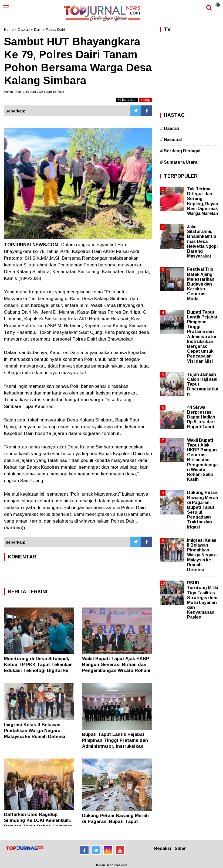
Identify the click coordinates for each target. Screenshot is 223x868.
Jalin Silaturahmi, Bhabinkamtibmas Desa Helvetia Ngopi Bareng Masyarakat (202, 241)
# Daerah (170, 128)
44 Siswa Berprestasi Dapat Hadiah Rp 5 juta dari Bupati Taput (201, 417)
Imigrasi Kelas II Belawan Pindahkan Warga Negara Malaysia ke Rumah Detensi (35, 731)
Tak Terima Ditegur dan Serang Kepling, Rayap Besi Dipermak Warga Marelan (203, 201)
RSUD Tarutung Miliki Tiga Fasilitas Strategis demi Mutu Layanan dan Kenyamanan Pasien (203, 600)
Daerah (24, 30)
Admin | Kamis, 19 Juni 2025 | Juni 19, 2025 (34, 92)
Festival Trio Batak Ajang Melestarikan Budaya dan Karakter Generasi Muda (201, 284)
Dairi (38, 30)
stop (146, 100)
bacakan (127, 100)
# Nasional (171, 140)
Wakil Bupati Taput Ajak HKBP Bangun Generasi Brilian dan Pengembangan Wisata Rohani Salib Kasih (202, 460)
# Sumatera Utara (179, 162)
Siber (180, 848)
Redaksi (163, 848)
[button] (218, 3)
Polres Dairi (55, 30)
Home (9, 30)
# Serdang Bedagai (180, 151)
